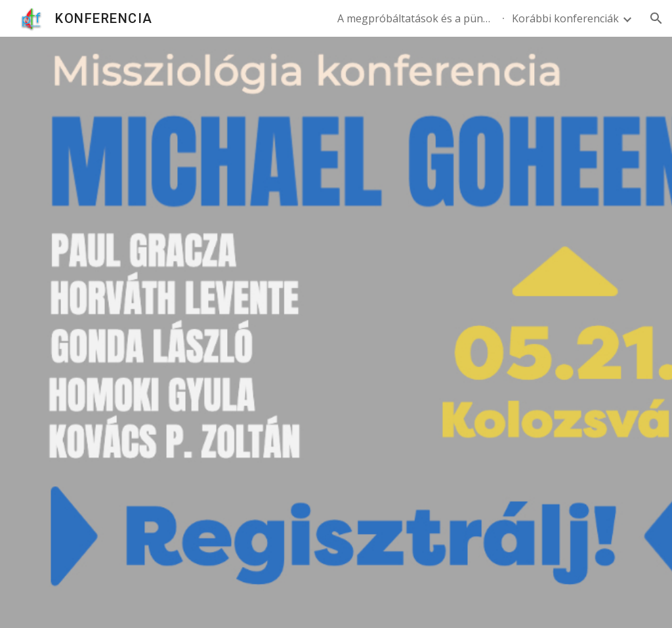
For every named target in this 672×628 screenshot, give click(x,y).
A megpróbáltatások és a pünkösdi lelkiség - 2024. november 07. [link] (416, 18)
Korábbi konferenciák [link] (565, 18)
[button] (656, 18)
